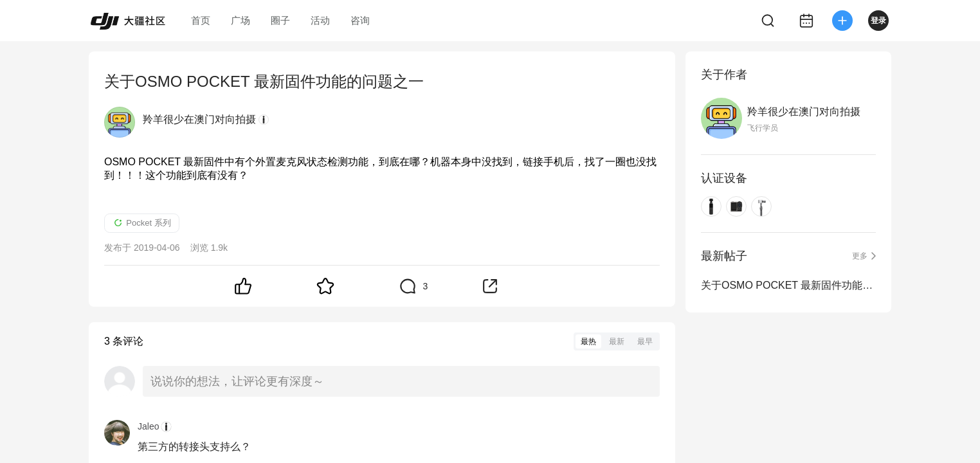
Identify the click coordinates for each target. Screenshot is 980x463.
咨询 (360, 20)
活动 (320, 20)
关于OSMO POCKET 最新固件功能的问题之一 (788, 285)
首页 (201, 20)
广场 (240, 20)
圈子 (280, 20)
